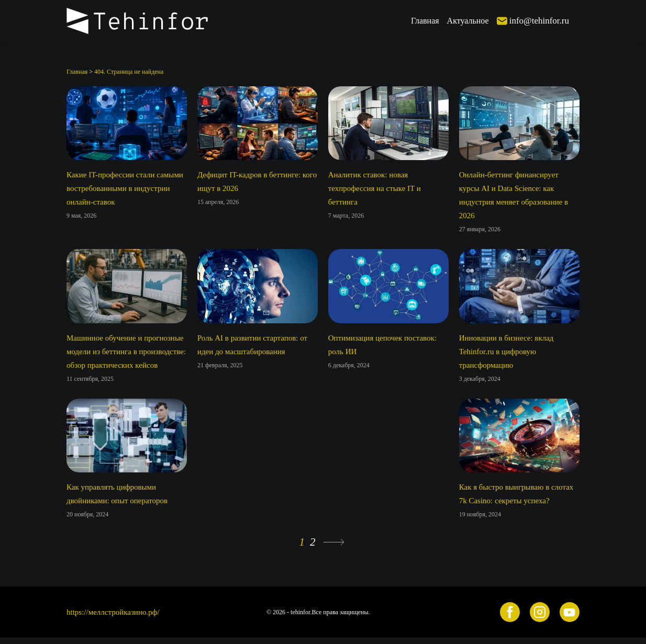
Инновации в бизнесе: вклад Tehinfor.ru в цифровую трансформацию (506, 352)
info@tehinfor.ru (539, 21)
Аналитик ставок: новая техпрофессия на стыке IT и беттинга (375, 188)
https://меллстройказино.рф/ (113, 612)
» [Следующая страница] (334, 542)
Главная (425, 21)
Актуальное (468, 21)
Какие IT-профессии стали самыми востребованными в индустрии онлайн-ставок (125, 188)
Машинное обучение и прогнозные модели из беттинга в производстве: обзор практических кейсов (126, 352)
